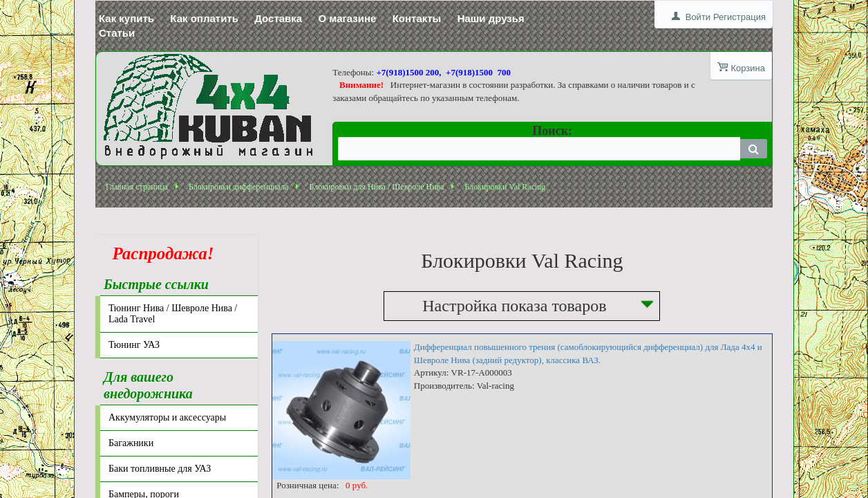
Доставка (278, 18)
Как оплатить (204, 18)
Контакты (417, 18)
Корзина (748, 68)
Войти (698, 17)
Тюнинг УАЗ (134, 345)
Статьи (117, 33)
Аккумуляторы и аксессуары (167, 417)
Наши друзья (491, 18)
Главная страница (137, 187)
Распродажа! (159, 253)
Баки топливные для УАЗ (160, 469)
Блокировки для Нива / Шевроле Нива (376, 187)
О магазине (347, 18)
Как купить (126, 18)
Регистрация (739, 17)
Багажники (131, 443)
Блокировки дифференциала (239, 187)
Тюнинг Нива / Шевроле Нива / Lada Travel (173, 314)
